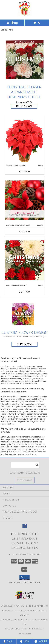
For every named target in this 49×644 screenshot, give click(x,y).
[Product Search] (25, 465)
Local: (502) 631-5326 (25, 548)
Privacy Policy (13, 629)
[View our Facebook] (25, 527)
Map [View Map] (25, 641)
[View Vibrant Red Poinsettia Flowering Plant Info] (25, 140)
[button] (24, 578)
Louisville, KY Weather (12, 620)
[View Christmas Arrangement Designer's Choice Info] (25, 260)
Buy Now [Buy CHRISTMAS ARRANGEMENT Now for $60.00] (25, 292)
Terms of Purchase (32, 629)
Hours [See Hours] (41, 641)
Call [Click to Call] (8, 641)
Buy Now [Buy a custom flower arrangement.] (24, 344)
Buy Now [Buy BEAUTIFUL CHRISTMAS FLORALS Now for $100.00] (25, 232)
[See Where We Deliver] (25, 480)
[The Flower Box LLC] (24, 16)
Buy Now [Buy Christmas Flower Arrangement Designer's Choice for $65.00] (24, 106)
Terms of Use (25, 633)
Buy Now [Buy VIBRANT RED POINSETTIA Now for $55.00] (25, 171)
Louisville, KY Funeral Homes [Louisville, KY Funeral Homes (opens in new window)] (16, 606)
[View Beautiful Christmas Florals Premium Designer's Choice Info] (25, 200)
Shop (12, 23)
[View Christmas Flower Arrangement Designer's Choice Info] (25, 60)
